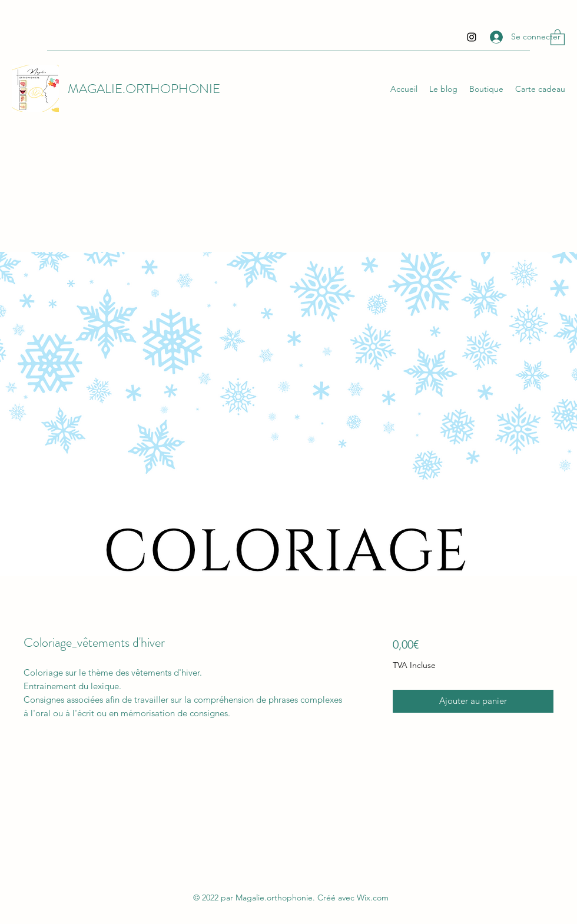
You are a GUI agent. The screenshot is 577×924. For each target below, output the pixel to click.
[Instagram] (472, 37)
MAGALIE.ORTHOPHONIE (144, 89)
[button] (558, 37)
